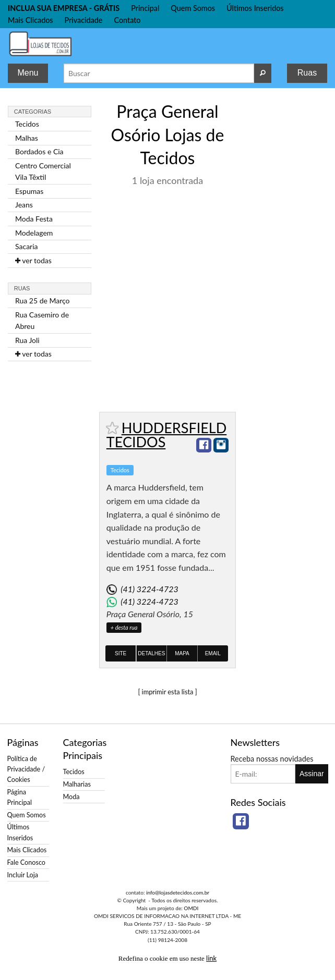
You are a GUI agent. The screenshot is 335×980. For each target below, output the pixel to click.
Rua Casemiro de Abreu (42, 320)
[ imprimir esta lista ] (167, 692)
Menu (28, 73)
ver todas (33, 260)
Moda (71, 797)
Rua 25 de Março (43, 301)
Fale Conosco (26, 862)
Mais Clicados (31, 20)
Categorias (33, 112)
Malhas (27, 138)
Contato (127, 20)
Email (213, 653)
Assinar (312, 774)
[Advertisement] (285, 255)
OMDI (191, 908)
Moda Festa (34, 219)
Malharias (77, 784)
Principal (145, 8)
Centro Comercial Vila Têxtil (43, 171)
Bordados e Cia (39, 151)
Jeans (24, 205)
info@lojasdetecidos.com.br (178, 892)
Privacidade (84, 20)
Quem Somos (193, 8)
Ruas (307, 73)
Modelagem (34, 233)
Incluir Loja (23, 875)
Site (121, 653)
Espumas (29, 191)
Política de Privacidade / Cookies (26, 769)
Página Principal (20, 797)
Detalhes (151, 653)
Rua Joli (27, 340)
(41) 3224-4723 (149, 589)
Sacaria (27, 246)
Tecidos (27, 124)
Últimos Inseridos (255, 8)
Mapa (182, 653)
